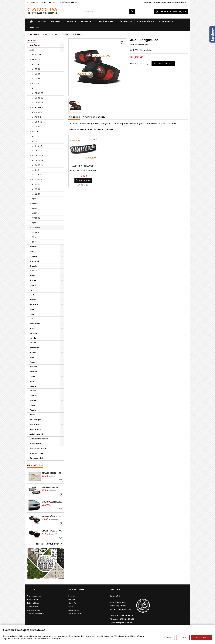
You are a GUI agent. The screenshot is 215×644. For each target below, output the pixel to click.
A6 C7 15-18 (37, 175)
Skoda (33, 386)
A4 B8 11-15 (37, 117)
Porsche (33, 367)
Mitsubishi (34, 343)
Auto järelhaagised (39, 439)
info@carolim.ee (70, 2)
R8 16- (35, 242)
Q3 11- (35, 199)
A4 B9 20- (37, 127)
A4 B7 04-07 (38, 107)
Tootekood (135, 44)
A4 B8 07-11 (37, 112)
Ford (32, 295)
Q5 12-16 (36, 213)
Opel (32, 357)
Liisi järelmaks (106, 22)
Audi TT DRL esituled (83, 166)
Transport (87, 22)
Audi (32, 50)
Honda (33, 300)
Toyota (33, 410)
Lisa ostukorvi (163, 63)
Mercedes (34, 348)
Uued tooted (33, 599)
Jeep (32, 314)
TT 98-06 (36, 228)
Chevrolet (34, 261)
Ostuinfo (56, 22)
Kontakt (35, 28)
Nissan (33, 352)
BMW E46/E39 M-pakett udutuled (53, 516)
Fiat (31, 290)
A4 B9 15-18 (37, 122)
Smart (33, 391)
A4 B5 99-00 (38, 98)
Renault (33, 372)
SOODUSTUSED (167, 22)
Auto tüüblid (35, 429)
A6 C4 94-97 (38, 146)
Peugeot (33, 362)
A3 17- (35, 88)
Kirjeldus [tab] (74, 117)
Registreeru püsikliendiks (176, 2)
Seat (32, 381)
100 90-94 (37, 55)
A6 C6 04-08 (38, 160)
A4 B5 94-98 (38, 93)
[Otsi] (107, 12)
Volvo (32, 415)
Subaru (33, 396)
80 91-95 (36, 59)
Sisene (159, 2)
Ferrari (33, 285)
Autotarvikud (36, 424)
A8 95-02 (36, 189)
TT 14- (35, 237)
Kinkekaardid (36, 458)
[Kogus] (142, 63)
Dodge (33, 280)
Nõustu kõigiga (202, 637)
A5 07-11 (36, 132)
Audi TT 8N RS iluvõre (173, 166)
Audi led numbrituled (53, 487)
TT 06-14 (36, 232)
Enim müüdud (33, 603)
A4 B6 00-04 (38, 103)
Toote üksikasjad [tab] (94, 117)
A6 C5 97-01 (37, 151)
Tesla (32, 405)
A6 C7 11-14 (37, 170)
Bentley (33, 247)
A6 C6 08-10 (37, 165)
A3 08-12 (36, 79)
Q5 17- (35, 208)
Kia (31, 319)
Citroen (33, 271)
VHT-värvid (35, 444)
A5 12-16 (36, 136)
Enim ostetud (35, 465)
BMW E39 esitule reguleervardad (53, 473)
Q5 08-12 (36, 204)
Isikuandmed (74, 610)
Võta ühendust (75, 614)
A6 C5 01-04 (38, 156)
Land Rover (35, 324)
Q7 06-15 (36, 218)
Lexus (32, 328)
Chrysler (34, 266)
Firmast (42, 22)
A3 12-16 (36, 83)
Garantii (71, 22)
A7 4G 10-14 (37, 180)
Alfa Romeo (35, 45)
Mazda (33, 338)
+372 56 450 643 (44, 2)
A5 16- (35, 141)
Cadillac (34, 256)
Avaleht (32, 40)
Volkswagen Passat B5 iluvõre (53, 502)
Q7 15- (35, 223)
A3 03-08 (36, 74)
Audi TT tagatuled (113, 166)
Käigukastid (125, 22)
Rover (32, 376)
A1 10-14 (36, 64)
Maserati (34, 333)
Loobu (183, 637)
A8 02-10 (36, 194)
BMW (32, 252)
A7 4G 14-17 (37, 184)
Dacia (32, 276)
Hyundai (34, 304)
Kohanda (167, 637)
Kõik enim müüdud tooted (50, 544)
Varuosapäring (146, 22)
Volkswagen (35, 420)
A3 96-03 (36, 69)
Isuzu (32, 309)
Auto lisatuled (36, 434)
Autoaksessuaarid (38, 448)
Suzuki (33, 400)
